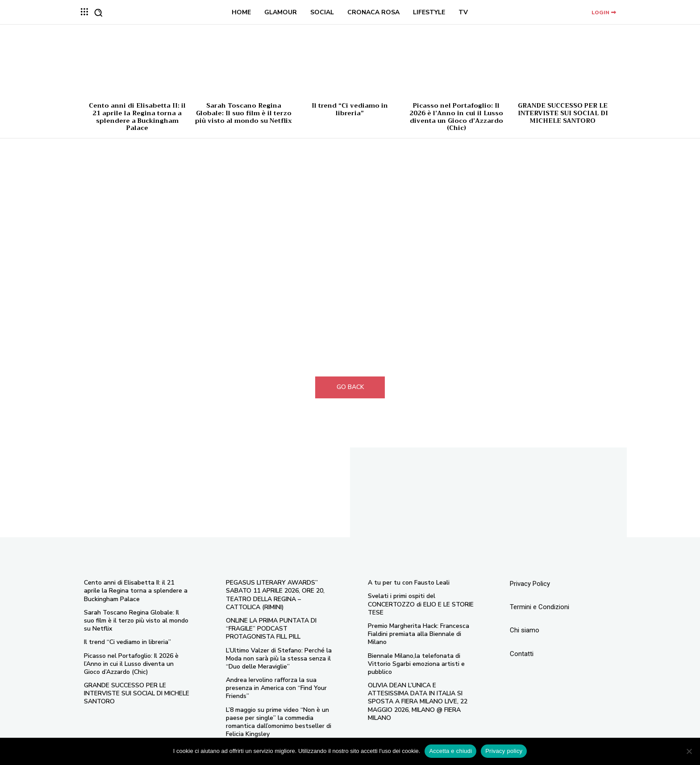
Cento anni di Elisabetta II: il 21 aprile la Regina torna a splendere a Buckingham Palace (137, 117)
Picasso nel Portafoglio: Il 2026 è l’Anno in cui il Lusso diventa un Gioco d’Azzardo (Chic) (456, 117)
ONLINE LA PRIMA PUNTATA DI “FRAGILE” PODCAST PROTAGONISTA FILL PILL (271, 629)
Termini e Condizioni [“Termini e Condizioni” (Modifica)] (540, 607)
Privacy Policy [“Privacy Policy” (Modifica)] (530, 584)
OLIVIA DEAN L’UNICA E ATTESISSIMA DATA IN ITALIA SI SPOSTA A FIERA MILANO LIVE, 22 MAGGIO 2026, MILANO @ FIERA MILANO (418, 702)
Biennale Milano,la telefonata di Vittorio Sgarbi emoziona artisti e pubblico (416, 664)
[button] (98, 13)
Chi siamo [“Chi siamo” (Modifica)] (525, 630)
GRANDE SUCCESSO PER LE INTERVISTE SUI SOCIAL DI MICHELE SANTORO (563, 113)
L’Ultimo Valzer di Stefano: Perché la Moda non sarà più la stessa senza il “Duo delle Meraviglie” (279, 658)
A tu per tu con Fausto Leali (409, 583)
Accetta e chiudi (450, 751)
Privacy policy (504, 751)
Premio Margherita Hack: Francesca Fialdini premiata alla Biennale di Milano (419, 634)
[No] (689, 751)
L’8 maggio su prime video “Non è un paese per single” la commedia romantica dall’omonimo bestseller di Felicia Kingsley (279, 722)
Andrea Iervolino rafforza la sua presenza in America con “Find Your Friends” (276, 688)
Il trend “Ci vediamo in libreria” (350, 109)
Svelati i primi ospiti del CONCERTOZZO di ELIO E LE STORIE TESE (421, 604)
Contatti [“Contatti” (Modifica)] (522, 654)
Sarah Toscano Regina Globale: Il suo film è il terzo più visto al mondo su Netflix (244, 113)
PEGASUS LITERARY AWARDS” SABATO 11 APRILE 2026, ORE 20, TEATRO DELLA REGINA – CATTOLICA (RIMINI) (275, 595)
